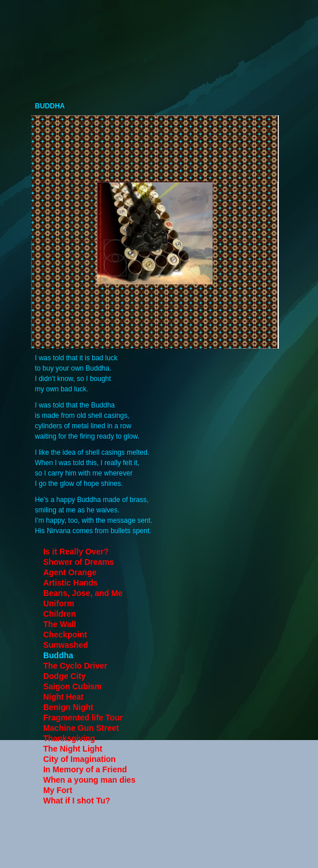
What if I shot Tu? (77, 801)
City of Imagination (79, 759)
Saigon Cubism (73, 686)
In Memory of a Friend (85, 769)
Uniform (59, 603)
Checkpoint (65, 635)
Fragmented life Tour (83, 718)
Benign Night (68, 707)
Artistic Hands (71, 583)
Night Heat (63, 697)
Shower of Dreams (79, 562)
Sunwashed (66, 645)
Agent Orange (70, 572)
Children (60, 614)
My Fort (58, 790)
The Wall (60, 624)
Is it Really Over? (76, 552)
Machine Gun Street (81, 728)
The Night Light (73, 749)
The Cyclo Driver (75, 666)
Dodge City (65, 676)
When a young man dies (89, 780)
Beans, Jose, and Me (83, 593)
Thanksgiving (69, 738)
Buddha (58, 655)
